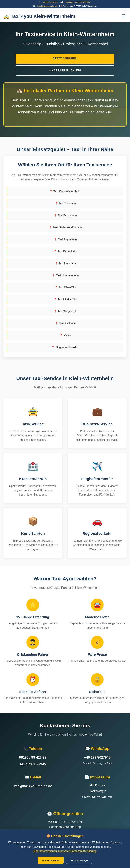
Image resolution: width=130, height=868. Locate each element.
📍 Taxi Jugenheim (65, 239)
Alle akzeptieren (51, 860)
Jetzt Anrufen (65, 59)
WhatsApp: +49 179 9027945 (77, 2)
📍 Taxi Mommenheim (65, 275)
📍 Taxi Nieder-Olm (65, 299)
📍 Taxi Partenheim (65, 251)
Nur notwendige (79, 860)
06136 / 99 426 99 (51, 2)
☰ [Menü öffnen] (124, 16)
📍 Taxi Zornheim (65, 203)
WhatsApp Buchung (65, 70)
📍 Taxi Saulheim (65, 323)
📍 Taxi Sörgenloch (65, 311)
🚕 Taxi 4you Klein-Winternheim (39, 16)
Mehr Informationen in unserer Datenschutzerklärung (65, 851)
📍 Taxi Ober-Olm (65, 287)
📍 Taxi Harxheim (65, 263)
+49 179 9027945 (33, 764)
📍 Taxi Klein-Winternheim (65, 192)
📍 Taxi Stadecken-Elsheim (65, 227)
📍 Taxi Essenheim (65, 215)
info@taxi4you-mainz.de (47, 6)
